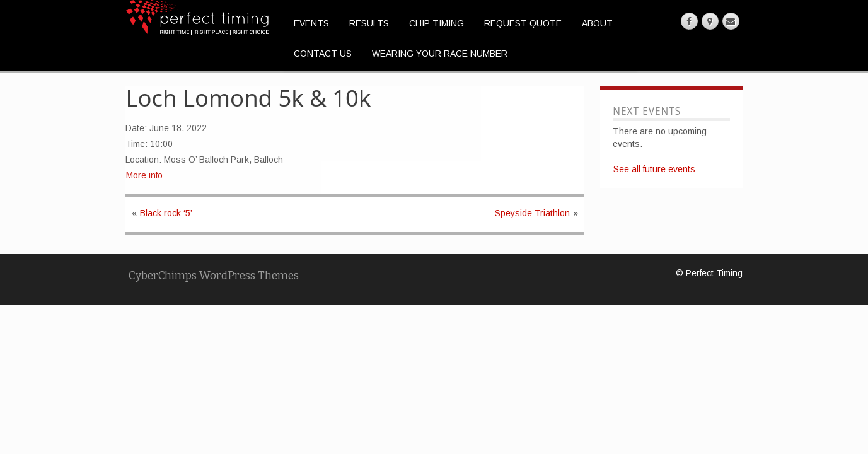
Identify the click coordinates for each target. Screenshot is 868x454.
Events (311, 23)
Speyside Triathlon (532, 213)
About (597, 23)
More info (144, 175)
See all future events (654, 169)
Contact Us (323, 54)
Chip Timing (437, 23)
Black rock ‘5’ (166, 213)
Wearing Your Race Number (440, 54)
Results (369, 23)
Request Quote (523, 23)
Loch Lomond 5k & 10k (249, 98)
